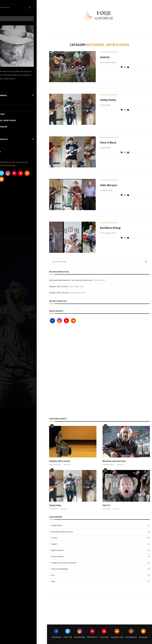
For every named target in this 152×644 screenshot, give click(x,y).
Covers (6, 102)
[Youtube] (31, 173)
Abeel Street (9, 114)
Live (5, 133)
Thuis (6, 89)
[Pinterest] (25, 173)
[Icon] (72, 67)
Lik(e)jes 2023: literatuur (59, 293)
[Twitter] (12, 173)
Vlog (5, 145)
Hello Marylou (109, 185)
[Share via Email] (128, 67)
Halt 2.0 (106, 505)
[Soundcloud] (37, 173)
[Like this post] (122, 67)
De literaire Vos (24, 139)
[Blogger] (12, 179)
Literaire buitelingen (101, 569)
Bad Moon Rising (110, 228)
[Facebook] (5, 173)
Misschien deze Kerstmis (114, 461)
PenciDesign (21, 165)
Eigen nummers (24, 95)
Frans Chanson (10, 127)
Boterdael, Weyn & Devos (15, 120)
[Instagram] (18, 173)
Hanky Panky (108, 100)
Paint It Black (108, 143)
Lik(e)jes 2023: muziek (58, 286)
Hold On (105, 57)
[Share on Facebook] (125, 67)
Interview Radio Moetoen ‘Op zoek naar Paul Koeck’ (71, 280)
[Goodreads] (5, 179)
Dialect (6, 108)
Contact (7, 152)
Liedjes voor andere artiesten (101, 563)
